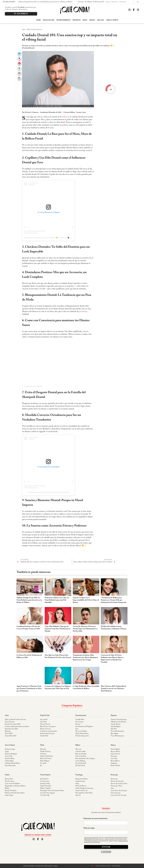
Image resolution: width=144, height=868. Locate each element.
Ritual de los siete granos (48, 727)
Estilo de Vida (49, 20)
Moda (85, 20)
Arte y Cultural (10, 745)
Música (92, 20)
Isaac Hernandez (10, 766)
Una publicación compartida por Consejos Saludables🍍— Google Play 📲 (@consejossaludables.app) (55, 238)
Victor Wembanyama (117, 731)
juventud (83, 312)
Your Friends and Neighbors (84, 727)
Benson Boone (115, 752)
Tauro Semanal (115, 793)
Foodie (7, 775)
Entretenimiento (63, 20)
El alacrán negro (10, 749)
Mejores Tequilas (45, 788)
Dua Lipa (114, 756)
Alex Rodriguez (116, 727)
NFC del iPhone (81, 786)
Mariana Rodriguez (11, 754)
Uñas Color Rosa (81, 756)
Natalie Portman (45, 752)
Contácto (55, 866)
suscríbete (21, 14)
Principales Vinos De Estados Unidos (52, 791)
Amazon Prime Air (81, 791)
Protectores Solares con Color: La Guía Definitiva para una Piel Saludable (57, 600)
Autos (7, 715)
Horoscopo (114, 779)
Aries (112, 788)
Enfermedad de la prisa (47, 734)
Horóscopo (114, 775)
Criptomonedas (80, 781)
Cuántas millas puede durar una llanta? (17, 727)
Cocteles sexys (45, 781)
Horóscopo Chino (116, 786)
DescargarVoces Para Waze (84, 793)
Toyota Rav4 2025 (11, 736)
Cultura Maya (9, 761)
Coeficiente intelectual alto (49, 731)
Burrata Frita (9, 779)
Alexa (77, 784)
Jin (41, 766)
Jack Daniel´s (44, 779)
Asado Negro (9, 795)
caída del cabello (81, 752)
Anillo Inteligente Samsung (84, 788)
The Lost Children (81, 731)
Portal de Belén (10, 759)
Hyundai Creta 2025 (11, 729)
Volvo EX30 (9, 734)
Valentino (43, 754)
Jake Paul (114, 729)
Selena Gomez (115, 754)
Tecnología (79, 775)
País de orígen (89, 828)
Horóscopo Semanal (117, 781)
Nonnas (78, 724)
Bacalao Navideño (11, 791)
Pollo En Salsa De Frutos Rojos (15, 793)
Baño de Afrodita (81, 754)
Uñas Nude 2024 (81, 763)
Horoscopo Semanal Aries (119, 784)
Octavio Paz (9, 756)
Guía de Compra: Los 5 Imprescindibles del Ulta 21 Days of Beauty (86, 600)
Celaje (7, 752)
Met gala (43, 749)
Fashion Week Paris (47, 756)
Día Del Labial (80, 766)
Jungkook (114, 763)
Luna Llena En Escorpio (119, 795)
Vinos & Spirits (112, 20)
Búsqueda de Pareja (81, 779)
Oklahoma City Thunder (118, 722)
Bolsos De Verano (46, 759)
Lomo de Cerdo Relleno (13, 784)
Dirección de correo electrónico (96, 819)
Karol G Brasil (115, 766)
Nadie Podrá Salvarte (82, 734)
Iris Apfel (43, 763)
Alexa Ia (78, 795)
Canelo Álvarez (116, 724)
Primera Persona (45, 724)
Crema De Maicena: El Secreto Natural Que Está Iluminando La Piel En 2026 (85, 629)
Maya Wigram (45, 761)
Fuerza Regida (115, 749)
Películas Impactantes (82, 736)
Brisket (7, 788)
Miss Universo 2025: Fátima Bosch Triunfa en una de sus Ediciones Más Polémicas (113, 689)
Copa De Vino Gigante (48, 793)
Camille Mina (80, 720)
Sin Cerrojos (79, 722)
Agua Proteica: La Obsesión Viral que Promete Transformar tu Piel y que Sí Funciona (29, 689)
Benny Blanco (115, 761)
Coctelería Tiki (45, 795)
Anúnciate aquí (39, 866)
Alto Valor (43, 722)
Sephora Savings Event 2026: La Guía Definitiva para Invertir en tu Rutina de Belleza (29, 600)
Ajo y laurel (44, 720)
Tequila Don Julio (46, 786)
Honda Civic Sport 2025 (13, 724)
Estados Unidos (45, 784)
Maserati (8, 731)
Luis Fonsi (114, 759)
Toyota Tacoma (10, 722)
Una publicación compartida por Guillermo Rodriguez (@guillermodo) (48, 492)
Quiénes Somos (48, 866)
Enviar (106, 847)
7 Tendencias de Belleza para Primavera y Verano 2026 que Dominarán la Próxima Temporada (113, 600)
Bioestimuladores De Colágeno (85, 759)
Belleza (101, 20)
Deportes (77, 20)
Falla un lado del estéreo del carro (15, 720)
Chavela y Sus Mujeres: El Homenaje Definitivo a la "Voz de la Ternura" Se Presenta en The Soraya (64, 2)
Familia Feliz (44, 736)
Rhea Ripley (115, 734)
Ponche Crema (10, 781)
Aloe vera (78, 749)
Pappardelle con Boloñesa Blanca (15, 786)
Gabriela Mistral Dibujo (12, 763)
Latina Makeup (80, 761)
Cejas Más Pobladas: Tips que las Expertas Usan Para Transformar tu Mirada (58, 629)
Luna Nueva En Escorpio (119, 791)
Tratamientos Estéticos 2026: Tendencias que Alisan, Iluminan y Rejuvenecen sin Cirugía (85, 658)
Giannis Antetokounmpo (119, 720)
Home (38, 20)
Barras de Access (45, 729)
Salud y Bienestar (38, 30)
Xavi (77, 729)
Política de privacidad (29, 866)
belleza (65, 117)
